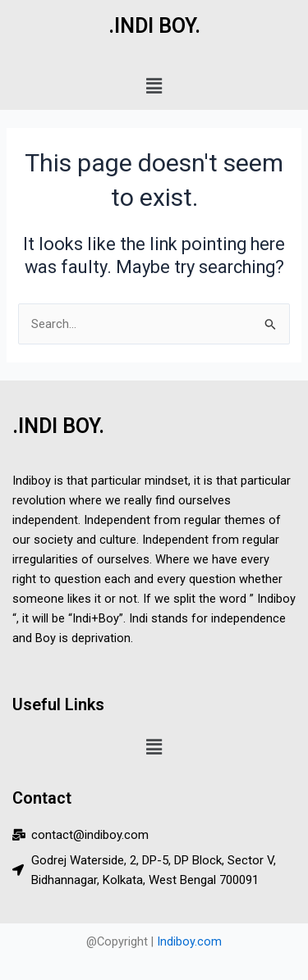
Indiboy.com (189, 941)
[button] (154, 86)
